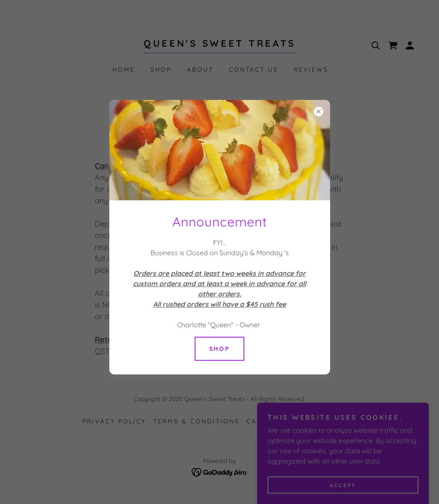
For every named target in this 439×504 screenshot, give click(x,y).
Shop (220, 349)
